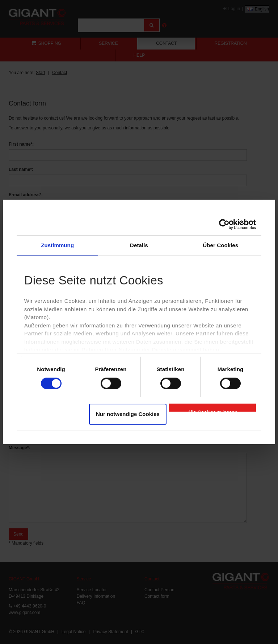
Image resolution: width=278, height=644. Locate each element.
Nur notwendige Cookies (128, 414)
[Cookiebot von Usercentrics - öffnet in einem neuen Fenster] (224, 224)
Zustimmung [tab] (57, 245)
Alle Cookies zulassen (213, 411)
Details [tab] (139, 245)
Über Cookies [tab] (220, 245)
